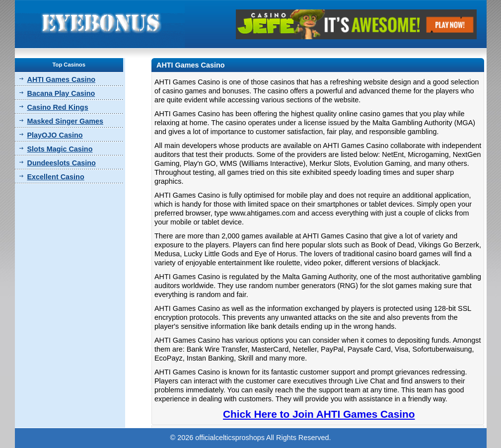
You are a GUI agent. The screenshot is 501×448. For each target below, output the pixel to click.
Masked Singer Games (66, 121)
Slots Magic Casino (60, 149)
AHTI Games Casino (62, 79)
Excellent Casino (56, 177)
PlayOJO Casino (55, 135)
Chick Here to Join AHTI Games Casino (319, 414)
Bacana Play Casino (61, 93)
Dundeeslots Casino (62, 163)
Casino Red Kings (58, 107)
